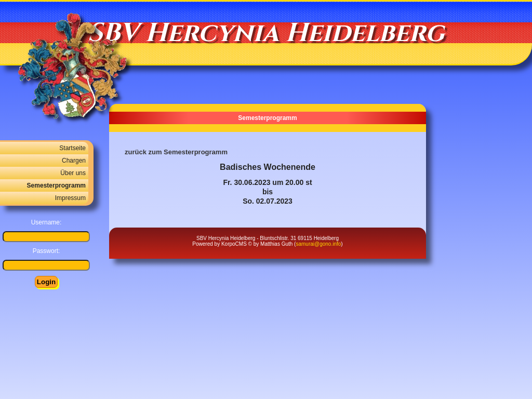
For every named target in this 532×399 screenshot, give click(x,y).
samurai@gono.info (318, 244)
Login (46, 282)
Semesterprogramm (56, 185)
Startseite (72, 148)
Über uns (73, 173)
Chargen (74, 161)
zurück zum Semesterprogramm (176, 152)
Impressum (70, 198)
